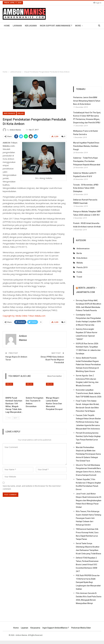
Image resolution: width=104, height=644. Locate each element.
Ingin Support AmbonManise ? (56, 26)
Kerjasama (31, 26)
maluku (21, 113)
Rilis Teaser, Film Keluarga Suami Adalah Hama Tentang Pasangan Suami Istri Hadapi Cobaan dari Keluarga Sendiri (89, 518)
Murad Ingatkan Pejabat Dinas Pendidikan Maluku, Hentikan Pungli (86, 146)
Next (16, 418)
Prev (9, 418)
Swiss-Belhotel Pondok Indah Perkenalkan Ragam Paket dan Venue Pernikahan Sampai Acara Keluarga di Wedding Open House (88, 365)
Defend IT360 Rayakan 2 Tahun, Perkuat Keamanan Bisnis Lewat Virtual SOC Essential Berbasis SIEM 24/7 (87, 564)
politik (79, 272)
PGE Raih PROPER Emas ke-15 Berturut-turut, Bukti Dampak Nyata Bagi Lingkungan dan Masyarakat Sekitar (88, 582)
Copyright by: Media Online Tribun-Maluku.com (24, 316)
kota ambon (82, 258)
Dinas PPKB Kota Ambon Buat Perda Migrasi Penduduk (52, 360)
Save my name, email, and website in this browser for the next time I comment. (32, 487)
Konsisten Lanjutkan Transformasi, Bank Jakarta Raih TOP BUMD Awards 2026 (89, 393)
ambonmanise (9, 113)
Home (7, 26)
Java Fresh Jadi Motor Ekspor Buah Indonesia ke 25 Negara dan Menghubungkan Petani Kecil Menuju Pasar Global (89, 500)
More (78, 26)
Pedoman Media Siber (81, 628)
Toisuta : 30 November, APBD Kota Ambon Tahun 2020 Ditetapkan (86, 188)
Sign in (97, 3)
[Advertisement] (52, 49)
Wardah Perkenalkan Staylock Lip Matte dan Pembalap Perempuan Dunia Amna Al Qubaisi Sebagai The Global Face (88, 454)
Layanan (17, 26)
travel (79, 277)
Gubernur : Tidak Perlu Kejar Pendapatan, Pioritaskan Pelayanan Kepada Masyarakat (87, 161)
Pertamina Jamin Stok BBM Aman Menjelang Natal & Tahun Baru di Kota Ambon (87, 101)
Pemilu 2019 (82, 267)
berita (79, 253)
